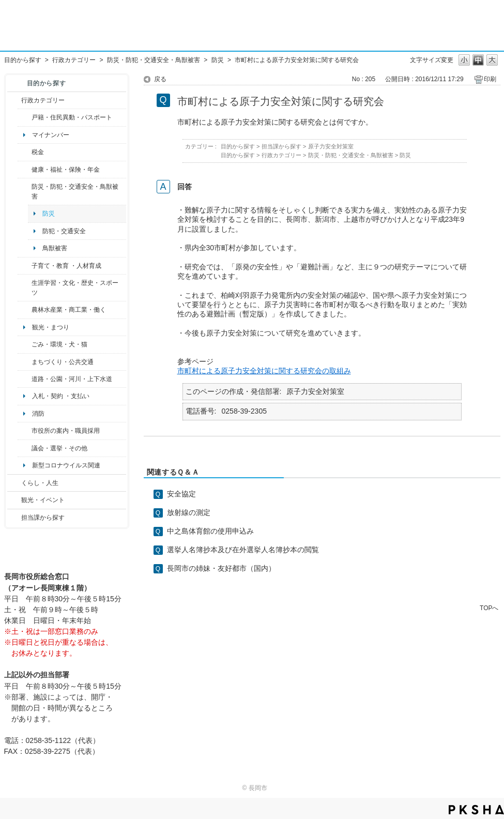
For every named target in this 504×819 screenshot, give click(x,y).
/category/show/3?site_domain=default (14, 100)
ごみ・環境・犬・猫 (59, 344)
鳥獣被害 (55, 248)
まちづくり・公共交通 (63, 362)
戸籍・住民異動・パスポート (72, 117)
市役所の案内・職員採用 (66, 431)
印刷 (490, 79)
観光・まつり (51, 327)
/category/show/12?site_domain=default (14, 483)
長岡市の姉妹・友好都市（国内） (221, 568)
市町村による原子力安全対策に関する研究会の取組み (264, 371)
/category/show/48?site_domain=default (25, 266)
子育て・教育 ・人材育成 (66, 266)
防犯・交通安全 (64, 231)
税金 (38, 152)
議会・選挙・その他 (59, 448)
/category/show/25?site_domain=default (25, 192)
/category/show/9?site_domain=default (14, 518)
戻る (160, 79)
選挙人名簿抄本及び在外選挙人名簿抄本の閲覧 (243, 550)
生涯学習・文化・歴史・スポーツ (75, 287)
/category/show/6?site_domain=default (25, 362)
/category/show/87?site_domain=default (25, 379)
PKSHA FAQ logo (476, 810)
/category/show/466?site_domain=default (25, 448)
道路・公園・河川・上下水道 (72, 379)
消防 (38, 414)
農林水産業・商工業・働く (69, 310)
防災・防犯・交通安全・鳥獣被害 (154, 60)
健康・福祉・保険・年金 (66, 170)
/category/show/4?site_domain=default (25, 170)
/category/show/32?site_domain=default (25, 431)
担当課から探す (43, 518)
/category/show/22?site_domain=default (25, 344)
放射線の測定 (189, 512)
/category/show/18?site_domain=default (14, 500)
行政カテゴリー (74, 60)
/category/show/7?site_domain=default (25, 117)
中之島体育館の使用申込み (210, 531)
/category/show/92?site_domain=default (25, 152)
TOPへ (489, 608)
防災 (218, 60)
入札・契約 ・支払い (61, 396)
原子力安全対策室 (331, 146)
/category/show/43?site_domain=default (25, 288)
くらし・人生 (40, 483)
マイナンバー (51, 135)
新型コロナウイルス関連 (66, 465)
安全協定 (181, 494)
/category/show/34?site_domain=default (25, 310)
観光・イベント (43, 500)
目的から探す (23, 60)
